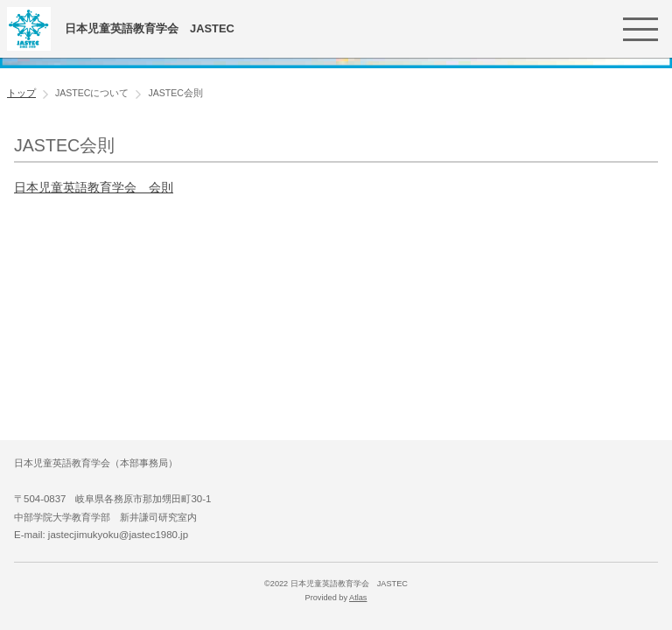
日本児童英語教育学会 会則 (94, 187)
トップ (21, 93)
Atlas (358, 598)
